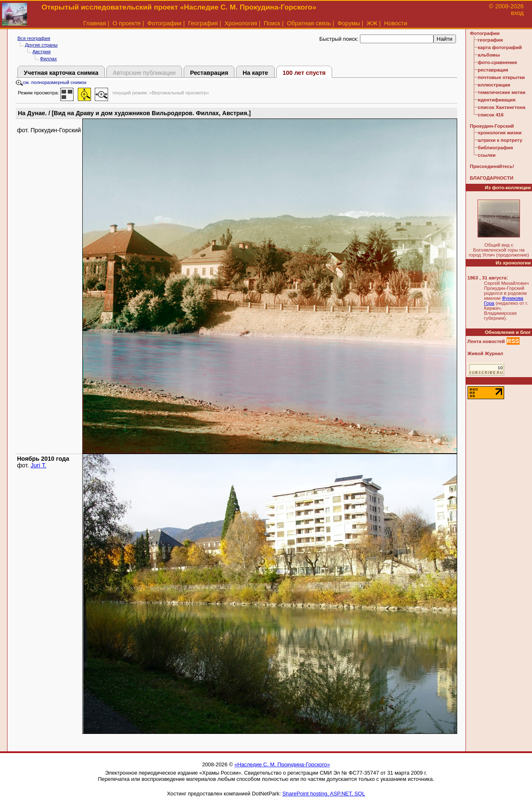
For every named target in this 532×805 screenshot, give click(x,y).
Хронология (241, 23)
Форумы (349, 23)
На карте (255, 73)
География (203, 23)
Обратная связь (309, 23)
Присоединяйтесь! (492, 166)
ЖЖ (372, 23)
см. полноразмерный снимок (51, 82)
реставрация (493, 70)
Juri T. (38, 465)
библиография (496, 148)
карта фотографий (500, 47)
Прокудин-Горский (492, 126)
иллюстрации (494, 85)
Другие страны (41, 45)
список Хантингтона (502, 107)
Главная (95, 23)
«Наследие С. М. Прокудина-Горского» (282, 764)
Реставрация (209, 73)
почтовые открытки (501, 77)
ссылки (487, 155)
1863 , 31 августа (487, 278)
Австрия (42, 52)
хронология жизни (500, 133)
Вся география (34, 38)
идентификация (497, 100)
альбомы (489, 55)
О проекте (127, 23)
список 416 (491, 115)
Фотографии (164, 23)
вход (517, 13)
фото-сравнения (498, 62)
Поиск (272, 23)
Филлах (48, 59)
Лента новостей (486, 341)
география (490, 40)
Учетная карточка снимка (61, 73)
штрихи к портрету (500, 140)
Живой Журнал (485, 353)
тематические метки (502, 92)
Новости (396, 23)
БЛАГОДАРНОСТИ (492, 178)
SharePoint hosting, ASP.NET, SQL (324, 794)
